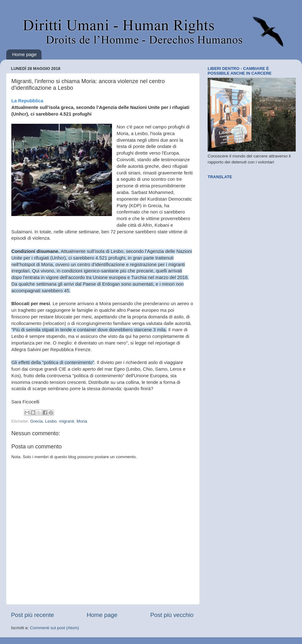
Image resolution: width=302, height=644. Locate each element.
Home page (25, 54)
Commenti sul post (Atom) (54, 628)
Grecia (36, 421)
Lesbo (51, 421)
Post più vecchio (172, 615)
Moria (82, 421)
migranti (67, 421)
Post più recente (33, 615)
